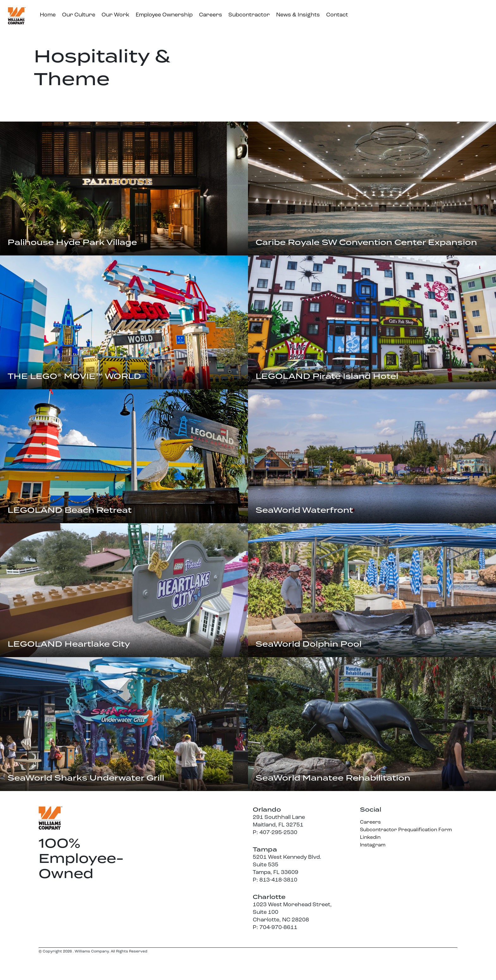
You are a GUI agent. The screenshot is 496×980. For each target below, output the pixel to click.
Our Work (115, 15)
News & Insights (298, 15)
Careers (211, 15)
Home (48, 15)
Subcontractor (249, 15)
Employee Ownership (164, 15)
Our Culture (79, 15)
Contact (337, 15)
